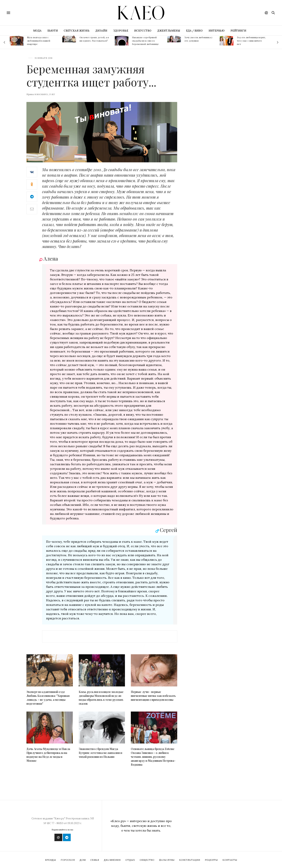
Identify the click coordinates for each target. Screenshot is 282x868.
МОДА (37, 31)
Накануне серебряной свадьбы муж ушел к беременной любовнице (145, 41)
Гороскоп (68, 860)
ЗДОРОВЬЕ (121, 31)
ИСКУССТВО (143, 31)
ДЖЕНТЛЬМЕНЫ (169, 31)
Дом (83, 860)
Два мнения (112, 860)
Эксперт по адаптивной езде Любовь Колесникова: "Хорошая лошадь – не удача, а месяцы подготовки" (48, 698)
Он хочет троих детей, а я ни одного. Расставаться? (94, 39)
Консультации (190, 860)
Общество (147, 860)
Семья (95, 860)
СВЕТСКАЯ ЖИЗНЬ (77, 31)
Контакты (230, 860)
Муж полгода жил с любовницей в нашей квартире (39, 41)
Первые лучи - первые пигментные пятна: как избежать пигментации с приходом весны (153, 696)
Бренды (51, 860)
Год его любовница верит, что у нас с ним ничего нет (251, 41)
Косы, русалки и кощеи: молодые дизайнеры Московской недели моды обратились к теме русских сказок (101, 698)
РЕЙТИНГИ (238, 31)
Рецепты (211, 860)
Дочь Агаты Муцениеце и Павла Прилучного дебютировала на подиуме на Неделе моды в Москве (48, 755)
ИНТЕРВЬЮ (217, 31)
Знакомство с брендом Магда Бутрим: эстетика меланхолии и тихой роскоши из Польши (100, 753)
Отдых (130, 860)
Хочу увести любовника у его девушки (198, 39)
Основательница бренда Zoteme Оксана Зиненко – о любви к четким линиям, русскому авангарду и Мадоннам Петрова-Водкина (153, 757)
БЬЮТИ (53, 31)
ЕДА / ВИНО (194, 31)
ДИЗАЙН (101, 31)
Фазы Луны (167, 860)
